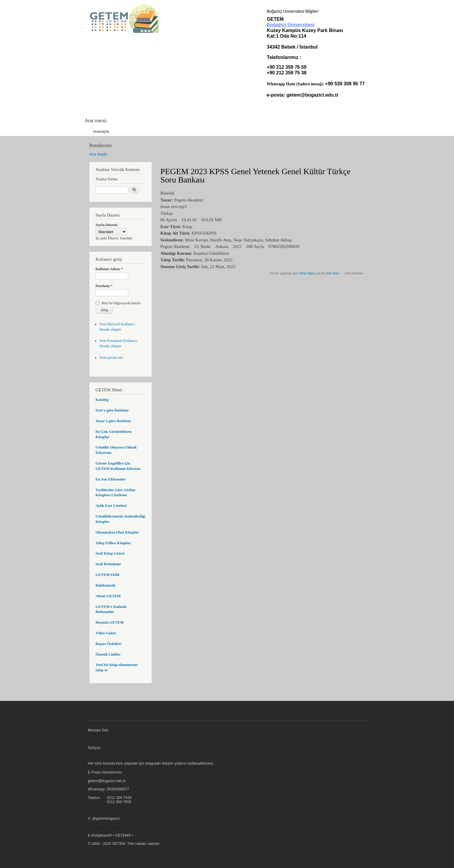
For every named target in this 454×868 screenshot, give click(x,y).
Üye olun (332, 273)
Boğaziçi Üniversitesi (291, 25)
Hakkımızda (106, 585)
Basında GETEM (110, 622)
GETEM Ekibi (108, 575)
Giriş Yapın (307, 273)
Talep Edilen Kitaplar (113, 543)
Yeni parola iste (111, 358)
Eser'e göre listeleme (112, 410)
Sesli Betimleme (108, 564)
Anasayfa (101, 131)
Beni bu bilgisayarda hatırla (121, 303)
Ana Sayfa (98, 154)
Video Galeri (106, 633)
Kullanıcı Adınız (109, 269)
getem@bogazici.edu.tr (313, 95)
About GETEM (108, 596)
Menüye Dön (98, 730)
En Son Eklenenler (111, 479)
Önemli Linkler (108, 654)
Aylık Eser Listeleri (111, 506)
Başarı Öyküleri (109, 644)
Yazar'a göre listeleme (113, 421)
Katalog (102, 400)
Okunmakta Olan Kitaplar (117, 532)
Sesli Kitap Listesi (110, 553)
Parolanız (104, 286)
